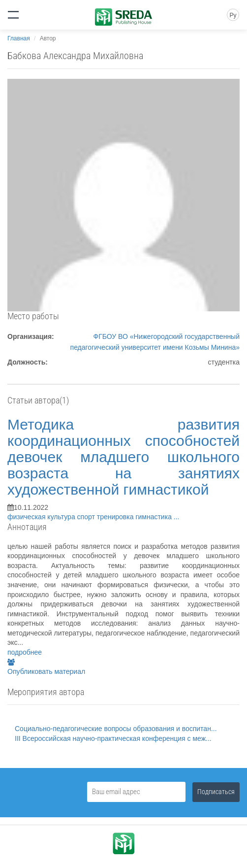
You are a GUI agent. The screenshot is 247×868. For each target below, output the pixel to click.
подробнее (25, 652)
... (177, 517)
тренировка (116, 517)
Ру (233, 15)
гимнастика (154, 517)
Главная (19, 38)
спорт (87, 517)
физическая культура (42, 517)
